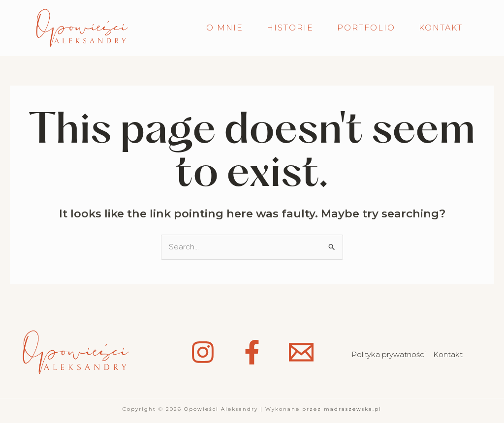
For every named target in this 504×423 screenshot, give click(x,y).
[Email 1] (301, 352)
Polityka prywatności (389, 354)
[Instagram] (203, 352)
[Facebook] (252, 352)
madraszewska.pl (353, 409)
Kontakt (448, 354)
